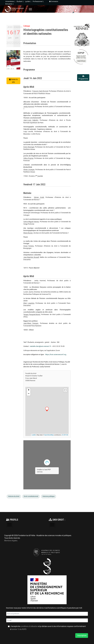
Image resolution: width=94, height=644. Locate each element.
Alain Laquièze (29, 303)
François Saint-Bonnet (40, 91)
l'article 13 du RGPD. (19, 629)
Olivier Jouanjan (29, 170)
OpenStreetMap (49, 435)
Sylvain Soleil (39, 197)
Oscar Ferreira (29, 246)
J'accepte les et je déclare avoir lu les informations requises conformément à (48, 628)
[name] (47, 614)
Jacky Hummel (29, 107)
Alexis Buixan (28, 233)
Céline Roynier (28, 158)
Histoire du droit (14, 496)
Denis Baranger (29, 147)
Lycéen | (28, 1)
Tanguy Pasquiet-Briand (32, 314)
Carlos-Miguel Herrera (31, 222)
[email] (47, 620)
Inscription (82, 635)
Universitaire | (10, 1)
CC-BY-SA (65, 435)
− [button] (29, 394)
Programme (83, 77)
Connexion (54, 1)
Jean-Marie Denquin (31, 323)
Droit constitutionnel (31, 496)
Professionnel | (38, 1)
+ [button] (29, 390)
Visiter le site (13, 81)
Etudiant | (20, 1)
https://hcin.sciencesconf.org (56, 354)
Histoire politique (49, 496)
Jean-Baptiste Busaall (31, 257)
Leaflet (34, 435)
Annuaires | (10, 4)
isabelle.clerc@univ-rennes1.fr (40, 346)
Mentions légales (11, 541)
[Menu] (30, 9)
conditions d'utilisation (29, 626)
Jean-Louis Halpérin (31, 120)
